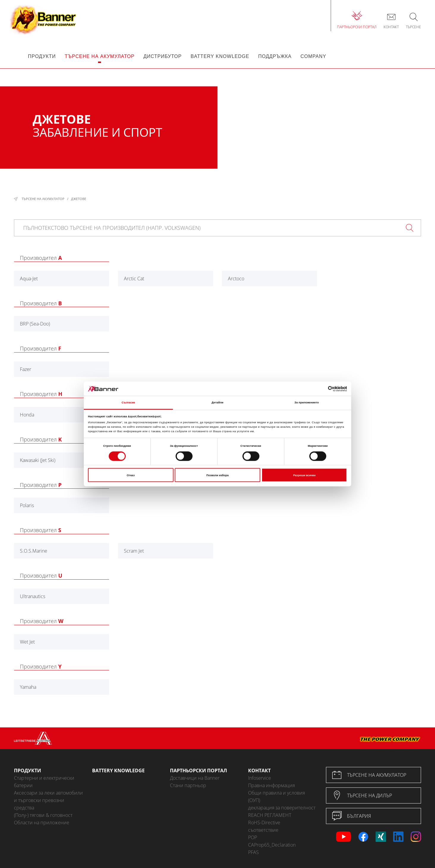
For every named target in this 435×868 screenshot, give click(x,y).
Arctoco (236, 279)
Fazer (26, 369)
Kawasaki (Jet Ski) (38, 460)
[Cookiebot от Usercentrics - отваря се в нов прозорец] (321, 389)
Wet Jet (27, 642)
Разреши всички (304, 475)
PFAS (253, 852)
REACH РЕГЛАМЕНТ (270, 815)
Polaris (27, 505)
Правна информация (271, 785)
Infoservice (260, 778)
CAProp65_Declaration (272, 845)
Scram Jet (134, 551)
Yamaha (28, 687)
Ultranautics (33, 596)
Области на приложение (42, 823)
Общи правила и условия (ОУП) (276, 797)
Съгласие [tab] (128, 402)
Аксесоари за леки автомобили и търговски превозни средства (48, 800)
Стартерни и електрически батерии (44, 782)
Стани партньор (188, 785)
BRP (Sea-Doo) (35, 324)
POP (253, 837)
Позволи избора (218, 475)
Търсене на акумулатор (43, 199)
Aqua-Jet (29, 279)
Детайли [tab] (218, 402)
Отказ (131, 475)
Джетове (79, 199)
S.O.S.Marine (34, 551)
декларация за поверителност (282, 808)
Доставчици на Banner (195, 778)
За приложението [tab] (307, 402)
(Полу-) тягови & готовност (43, 815)
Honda (27, 415)
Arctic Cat (134, 279)
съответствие (263, 830)
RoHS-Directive (264, 823)
